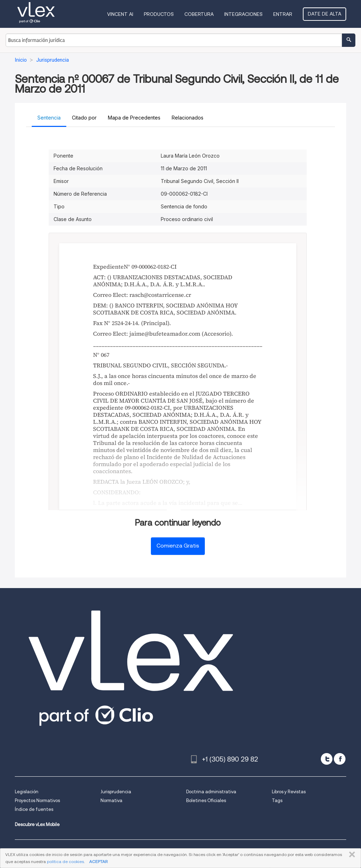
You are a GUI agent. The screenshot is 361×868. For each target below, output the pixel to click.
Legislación (27, 792)
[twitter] (327, 759)
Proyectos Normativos (37, 800)
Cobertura (199, 14)
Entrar (283, 14)
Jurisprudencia (116, 792)
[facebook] (340, 759)
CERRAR (351, 855)
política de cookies (65, 861)
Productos (159, 14)
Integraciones (243, 14)
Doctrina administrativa (211, 792)
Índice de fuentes (34, 809)
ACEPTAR (98, 861)
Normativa (111, 800)
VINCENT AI (120, 14)
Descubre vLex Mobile (37, 824)
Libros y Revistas (289, 792)
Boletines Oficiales (206, 800)
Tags (277, 800)
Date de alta (325, 14)
